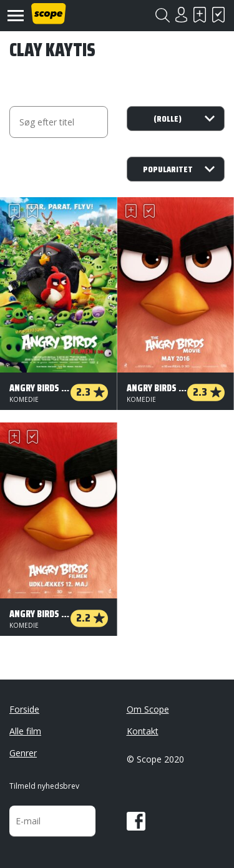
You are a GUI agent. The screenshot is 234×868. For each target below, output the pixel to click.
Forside (24, 709)
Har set (218, 15)
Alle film (25, 731)
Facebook (136, 821)
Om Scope (148, 709)
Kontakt (143, 731)
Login (181, 15)
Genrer (23, 753)
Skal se (200, 15)
